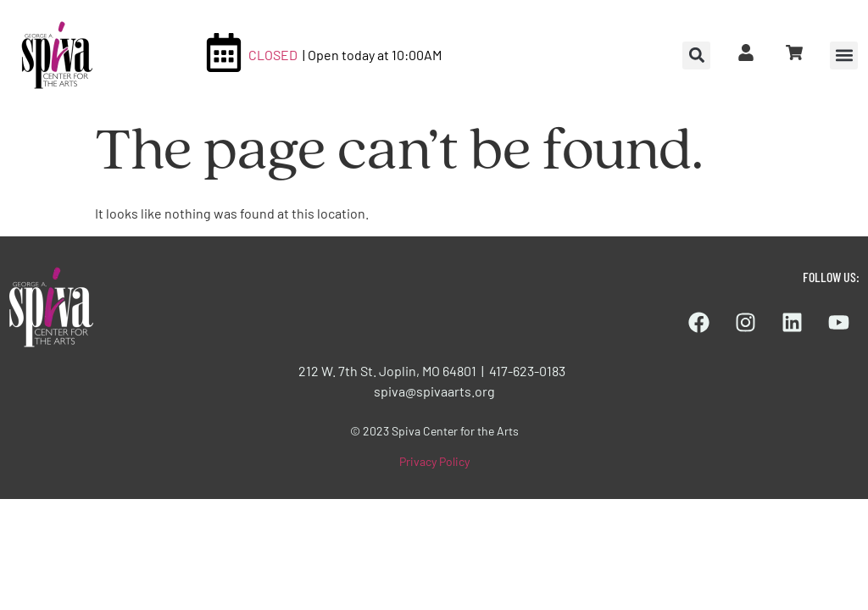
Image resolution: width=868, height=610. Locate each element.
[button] (844, 55)
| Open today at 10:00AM (372, 55)
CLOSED (273, 55)
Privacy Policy (434, 461)
